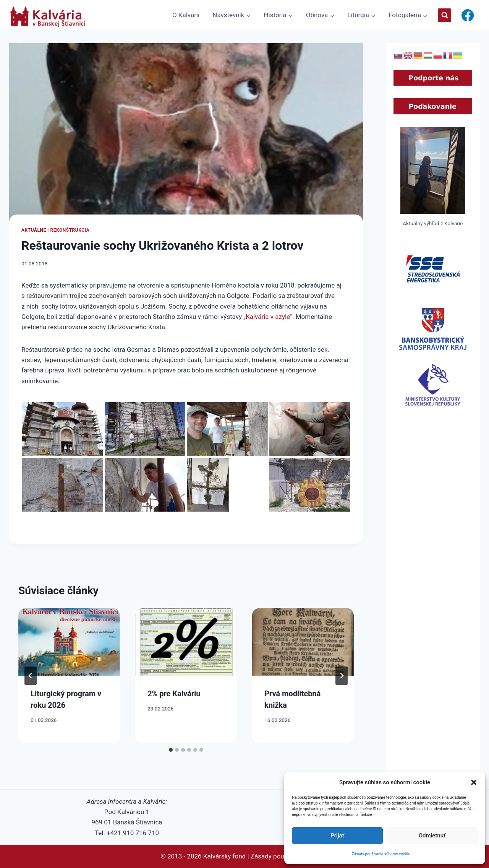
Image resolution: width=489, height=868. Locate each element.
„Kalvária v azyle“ (268, 317)
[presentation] (69, 642)
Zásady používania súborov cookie (381, 854)
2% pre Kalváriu (174, 694)
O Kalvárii (186, 15)
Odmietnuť (432, 835)
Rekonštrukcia (70, 230)
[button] (474, 782)
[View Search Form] (444, 15)
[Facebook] (467, 15)
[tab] (171, 750)
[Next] (342, 676)
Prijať (337, 835)
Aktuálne (34, 230)
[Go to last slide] (31, 676)
